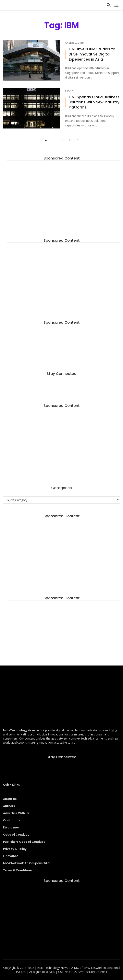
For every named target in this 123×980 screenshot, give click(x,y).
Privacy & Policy (15, 849)
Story (69, 91)
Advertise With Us (16, 813)
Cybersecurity (75, 43)
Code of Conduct (16, 835)
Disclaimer (11, 827)
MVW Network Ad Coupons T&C (26, 863)
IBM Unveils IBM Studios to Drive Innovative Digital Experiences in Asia (92, 54)
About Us (10, 799)
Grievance (11, 856)
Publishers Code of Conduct (24, 842)
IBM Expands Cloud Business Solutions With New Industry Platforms (94, 102)
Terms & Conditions (18, 870)
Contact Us (12, 820)
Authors (9, 806)
